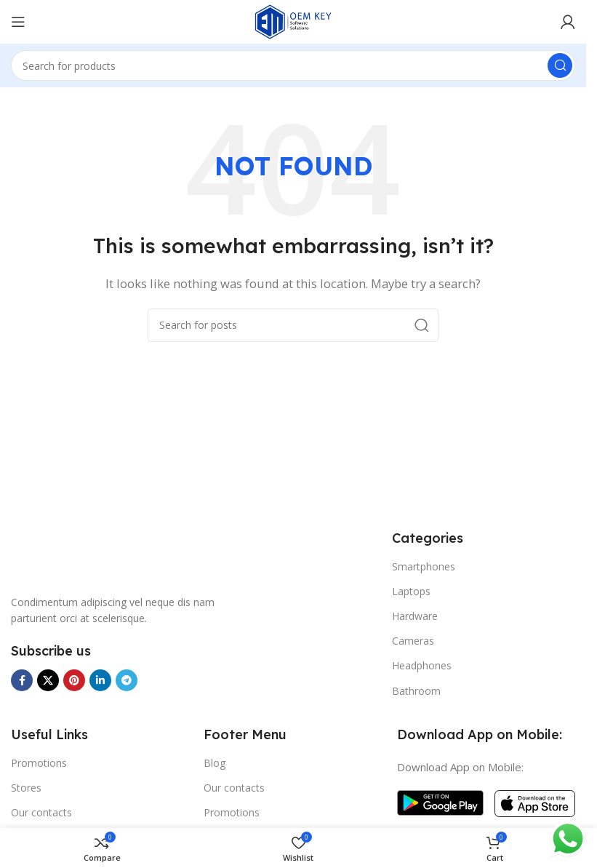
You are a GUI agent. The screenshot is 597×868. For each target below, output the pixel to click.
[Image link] (65, 553)
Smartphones (424, 566)
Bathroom (416, 691)
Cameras (413, 641)
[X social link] (48, 680)
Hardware (415, 616)
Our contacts (41, 812)
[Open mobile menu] (18, 22)
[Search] (293, 65)
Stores (26, 788)
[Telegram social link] (127, 680)
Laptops (411, 591)
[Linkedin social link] (100, 680)
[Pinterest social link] (74, 680)
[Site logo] (293, 20)
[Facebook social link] (22, 680)
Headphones (422, 665)
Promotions (39, 763)
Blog (215, 763)
